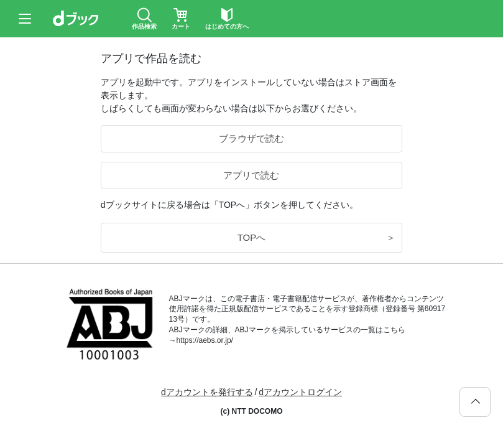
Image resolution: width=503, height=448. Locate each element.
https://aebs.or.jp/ (205, 340)
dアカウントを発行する (207, 392)
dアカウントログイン (300, 392)
